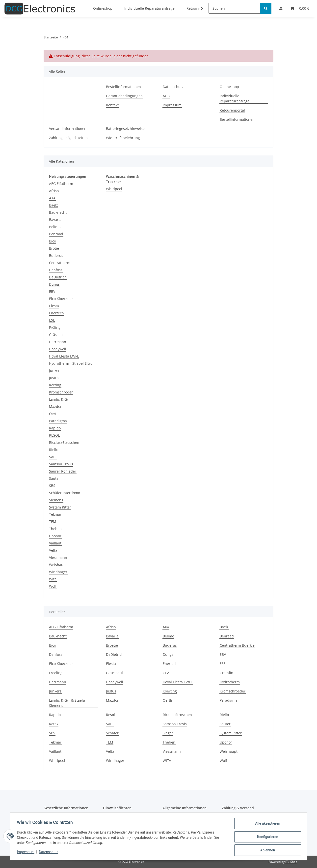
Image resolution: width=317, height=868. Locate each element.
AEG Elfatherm (61, 184)
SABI (53, 457)
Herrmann (58, 342)
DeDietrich (58, 277)
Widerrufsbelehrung (123, 138)
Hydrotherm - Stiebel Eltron (72, 363)
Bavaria (55, 220)
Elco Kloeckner (61, 299)
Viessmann (58, 557)
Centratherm (60, 263)
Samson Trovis (61, 464)
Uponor (55, 536)
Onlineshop (229, 87)
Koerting (170, 691)
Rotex (54, 724)
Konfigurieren (266, 838)
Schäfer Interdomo (65, 493)
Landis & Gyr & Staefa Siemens (67, 703)
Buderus (56, 255)
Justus (54, 378)
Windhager (58, 572)
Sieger (168, 733)
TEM (53, 522)
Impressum (172, 105)
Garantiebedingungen (124, 96)
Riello (54, 450)
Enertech (56, 313)
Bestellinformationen (123, 87)
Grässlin (56, 335)
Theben (55, 529)
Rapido (55, 428)
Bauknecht (58, 212)
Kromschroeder (233, 691)
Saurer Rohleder (63, 471)
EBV (52, 291)
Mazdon (56, 406)
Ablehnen (266, 850)
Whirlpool (114, 189)
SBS (52, 486)
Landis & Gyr (60, 399)
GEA (166, 673)
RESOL (54, 435)
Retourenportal (232, 110)
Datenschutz (173, 87)
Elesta (54, 306)
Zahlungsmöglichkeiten (68, 138)
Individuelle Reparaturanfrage (235, 98)
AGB (166, 96)
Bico (53, 241)
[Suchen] (234, 8)
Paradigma (58, 421)
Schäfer (112, 733)
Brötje (54, 248)
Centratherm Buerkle (237, 645)
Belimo (55, 227)
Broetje (112, 645)
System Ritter (60, 507)
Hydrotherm (230, 682)
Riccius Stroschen (177, 715)
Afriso (54, 191)
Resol (110, 715)
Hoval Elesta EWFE (64, 356)
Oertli (54, 414)
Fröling (55, 327)
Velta (53, 550)
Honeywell (58, 349)
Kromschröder (61, 392)
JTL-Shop (291, 862)
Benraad (56, 234)
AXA (52, 198)
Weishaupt (58, 565)
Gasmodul (114, 673)
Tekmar (55, 514)
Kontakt (112, 105)
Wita (53, 579)
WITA (167, 761)
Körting (55, 385)
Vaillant (55, 543)
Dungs (54, 284)
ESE (52, 320)
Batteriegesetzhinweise (125, 129)
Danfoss (56, 270)
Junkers (55, 371)
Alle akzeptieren (266, 825)
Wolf (53, 586)
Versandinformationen (68, 129)
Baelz (53, 205)
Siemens (56, 500)
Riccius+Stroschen (64, 442)
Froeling (56, 673)
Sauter (54, 478)
